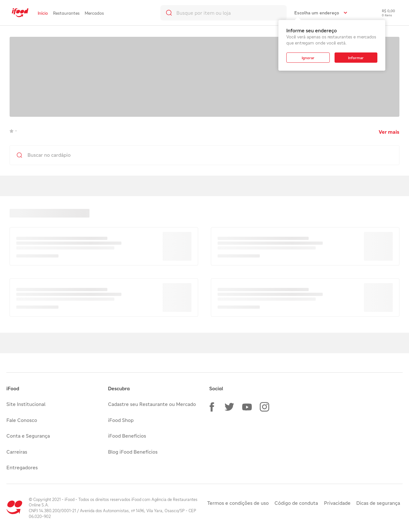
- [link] (13, 131)
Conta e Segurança (28, 436)
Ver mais (389, 132)
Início (43, 13)
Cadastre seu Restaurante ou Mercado (152, 404)
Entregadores (22, 467)
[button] (212, 407)
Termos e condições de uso (238, 503)
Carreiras (17, 452)
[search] (224, 13)
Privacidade (337, 503)
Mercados (94, 13)
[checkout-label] (384, 13)
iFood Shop (121, 420)
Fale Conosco (22, 420)
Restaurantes (66, 13)
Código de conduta (296, 503)
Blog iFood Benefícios (133, 452)
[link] (20, 13)
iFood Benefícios (127, 436)
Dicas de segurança (378, 503)
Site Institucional (26, 404)
